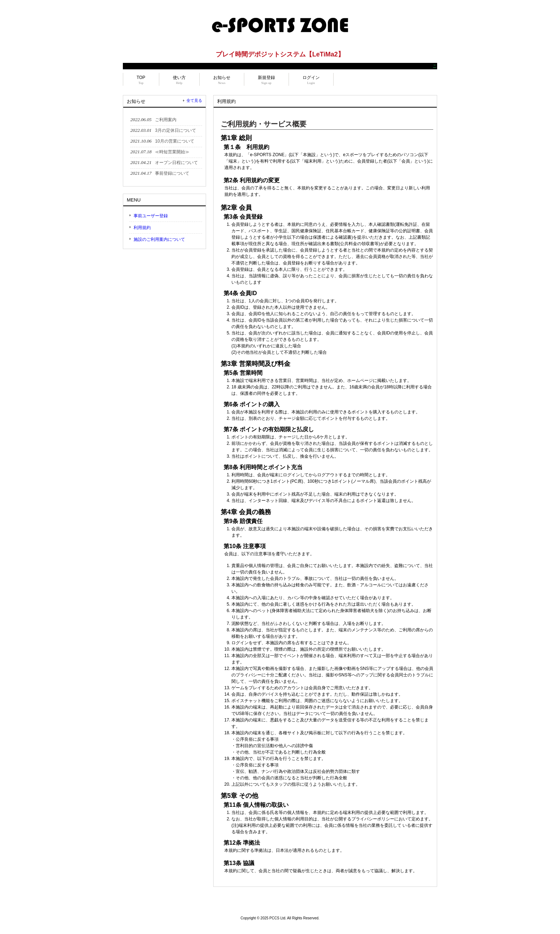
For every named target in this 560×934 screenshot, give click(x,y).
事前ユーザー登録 (151, 216)
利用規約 (142, 228)
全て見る (194, 100)
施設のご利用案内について (159, 239)
